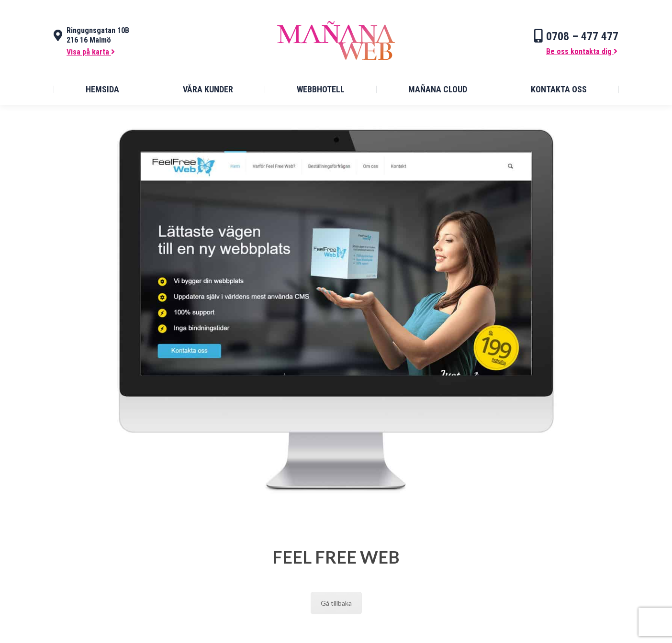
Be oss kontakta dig (582, 51)
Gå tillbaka (336, 603)
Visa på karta (91, 52)
